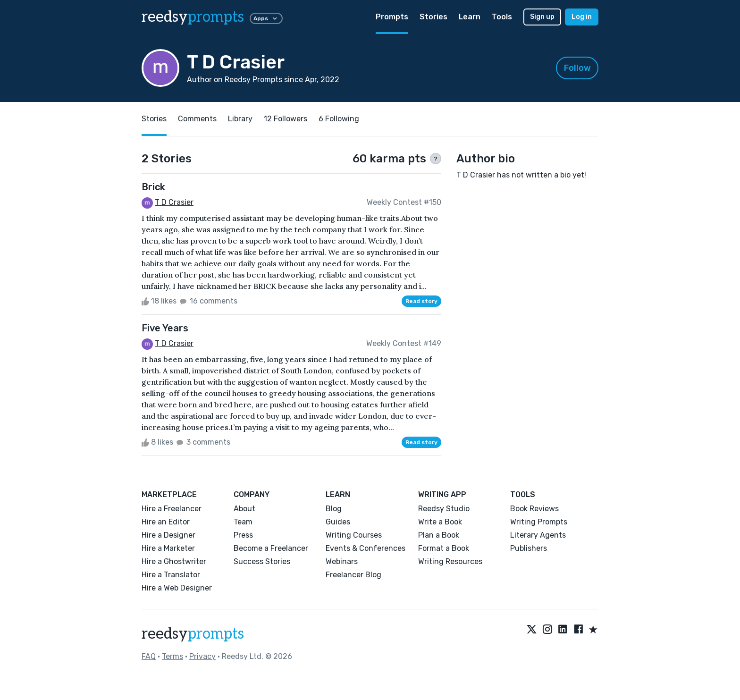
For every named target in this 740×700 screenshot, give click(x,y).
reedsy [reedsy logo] (193, 17)
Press (243, 535)
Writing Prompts (539, 522)
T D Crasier (174, 202)
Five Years (165, 328)
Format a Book (444, 548)
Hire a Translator (171, 575)
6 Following (339, 119)
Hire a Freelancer (172, 509)
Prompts (392, 17)
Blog (334, 509)
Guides (338, 522)
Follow (577, 68)
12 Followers (286, 119)
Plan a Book (439, 535)
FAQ (149, 656)
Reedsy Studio (444, 509)
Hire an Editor (166, 522)
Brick (153, 187)
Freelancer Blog (353, 575)
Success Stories (262, 561)
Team (243, 522)
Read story (421, 301)
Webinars (342, 561)
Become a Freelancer (271, 548)
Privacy (202, 656)
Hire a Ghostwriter (174, 561)
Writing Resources (450, 561)
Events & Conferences (366, 548)
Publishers (529, 548)
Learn (470, 17)
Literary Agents (538, 535)
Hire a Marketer (168, 548)
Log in (582, 17)
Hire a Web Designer (177, 588)
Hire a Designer (168, 535)
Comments (197, 119)
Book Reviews (534, 509)
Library (240, 119)
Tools (502, 17)
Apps (266, 18)
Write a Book (440, 522)
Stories (433, 17)
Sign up (542, 17)
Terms (172, 656)
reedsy (193, 634)
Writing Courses (354, 535)
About (244, 509)
